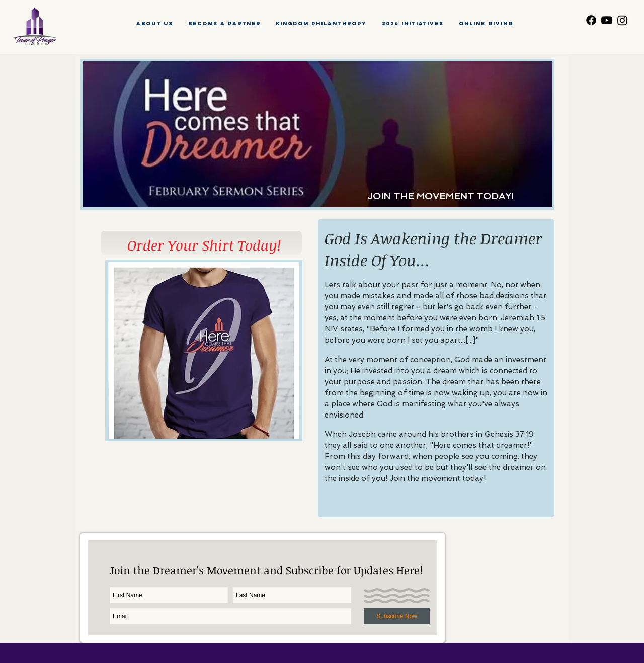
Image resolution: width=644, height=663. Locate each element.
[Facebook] (591, 20)
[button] (413, 24)
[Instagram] (622, 20)
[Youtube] (607, 20)
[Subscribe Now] (397, 616)
